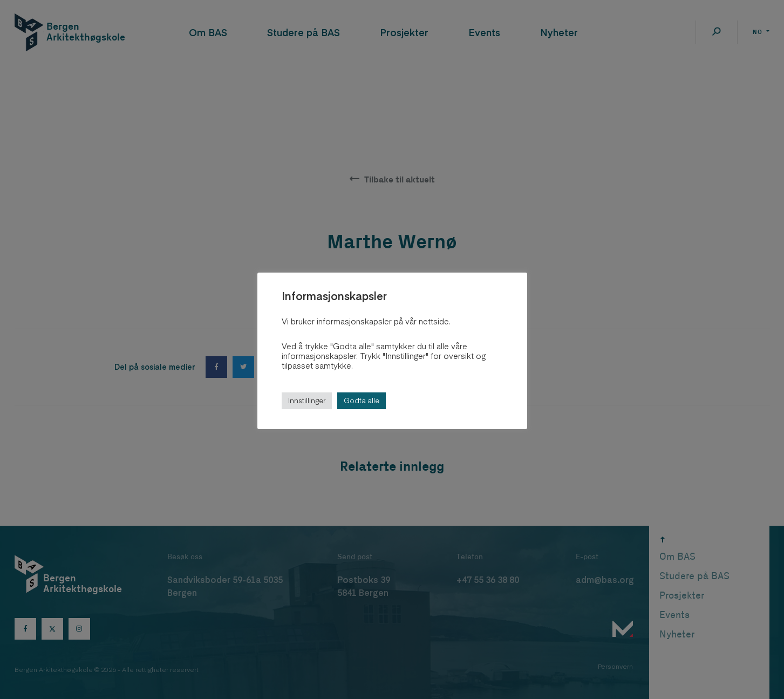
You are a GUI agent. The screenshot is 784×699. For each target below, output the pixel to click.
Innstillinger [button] (307, 401)
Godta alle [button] (362, 401)
